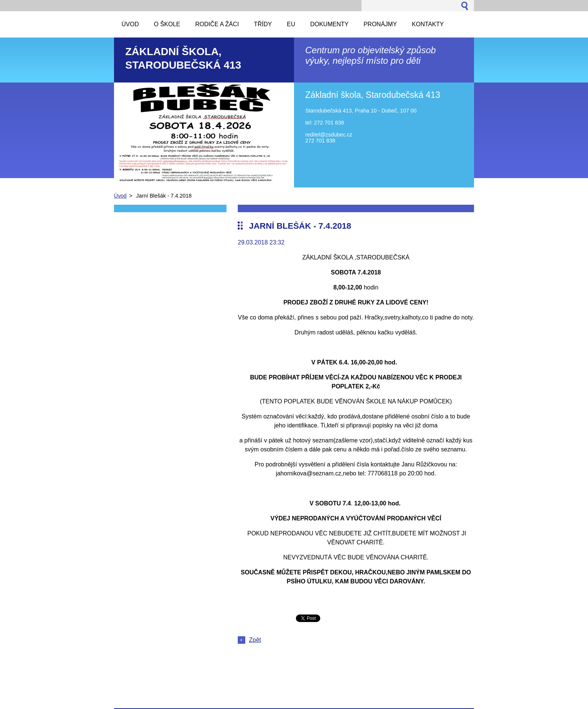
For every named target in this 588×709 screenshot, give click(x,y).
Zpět (255, 640)
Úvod (120, 196)
